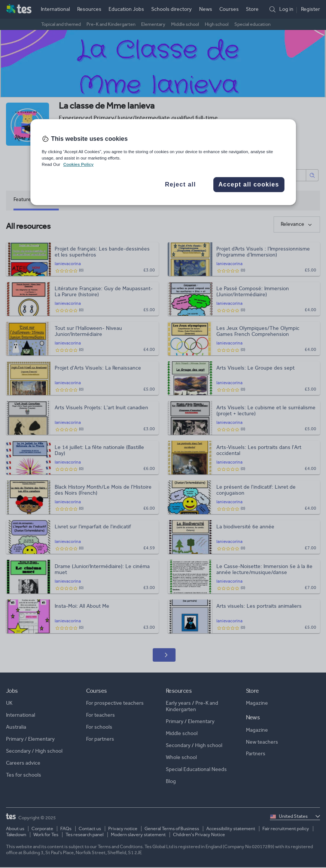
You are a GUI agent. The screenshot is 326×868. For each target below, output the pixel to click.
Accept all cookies (249, 184)
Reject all (181, 184)
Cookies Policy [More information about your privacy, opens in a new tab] (78, 164)
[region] (163, 162)
